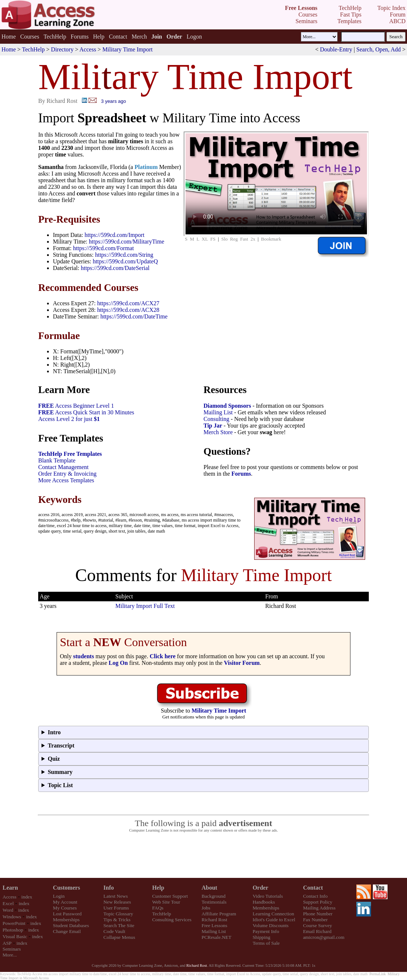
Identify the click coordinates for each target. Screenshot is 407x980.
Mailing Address (319, 908)
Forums (80, 37)
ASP (7, 943)
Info (109, 888)
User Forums (116, 908)
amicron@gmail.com (324, 937)
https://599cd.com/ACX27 (128, 303)
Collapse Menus (119, 937)
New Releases (117, 902)
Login (59, 896)
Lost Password (67, 914)
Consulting (216, 419)
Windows (12, 917)
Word (8, 910)
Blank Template (57, 460)
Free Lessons (215, 925)
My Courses (65, 908)
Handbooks (264, 902)
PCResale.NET (217, 937)
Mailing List (218, 412)
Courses (30, 37)
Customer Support (170, 896)
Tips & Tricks (117, 920)
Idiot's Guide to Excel (274, 920)
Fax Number (315, 920)
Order (261, 888)
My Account (65, 902)
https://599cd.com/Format (104, 248)
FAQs (158, 908)
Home (9, 37)
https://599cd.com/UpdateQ (125, 261)
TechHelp (55, 37)
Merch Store (218, 432)
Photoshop (13, 930)
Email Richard (317, 931)
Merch (139, 37)
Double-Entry (336, 49)
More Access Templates (66, 480)
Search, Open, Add (379, 49)
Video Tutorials (268, 896)
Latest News (116, 896)
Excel (8, 903)
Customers (66, 888)
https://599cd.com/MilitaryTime (127, 242)
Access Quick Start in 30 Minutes (86, 412)
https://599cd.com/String (124, 255)
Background (214, 896)
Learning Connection (273, 914)
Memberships (66, 920)
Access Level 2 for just (69, 419)
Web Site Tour (166, 902)
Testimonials (214, 902)
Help (99, 37)
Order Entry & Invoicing (67, 474)
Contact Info (315, 896)
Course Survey (318, 925)
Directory (62, 49)
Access (88, 49)
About (210, 888)
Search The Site (119, 925)
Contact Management (63, 467)
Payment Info (266, 931)
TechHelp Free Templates (70, 454)
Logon (194, 37)
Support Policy (318, 902)
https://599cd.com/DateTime (134, 316)
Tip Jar (213, 426)
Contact (118, 37)
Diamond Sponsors (227, 406)
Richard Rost (215, 920)
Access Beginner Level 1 (76, 406)
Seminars (12, 949)
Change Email (67, 931)
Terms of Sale (266, 943)
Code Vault (114, 931)
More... (10, 955)
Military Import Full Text (145, 606)
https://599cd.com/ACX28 (128, 310)
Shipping (262, 937)
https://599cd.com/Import (114, 235)
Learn (10, 888)
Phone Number (318, 914)
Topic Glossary (118, 914)
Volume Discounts (271, 925)
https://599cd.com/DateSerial (115, 268)
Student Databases (71, 925)
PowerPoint (14, 923)
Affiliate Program (219, 914)
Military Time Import (128, 49)
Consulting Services (172, 920)
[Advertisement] (203, 855)
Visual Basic (15, 936)
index (27, 897)
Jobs (206, 908)
